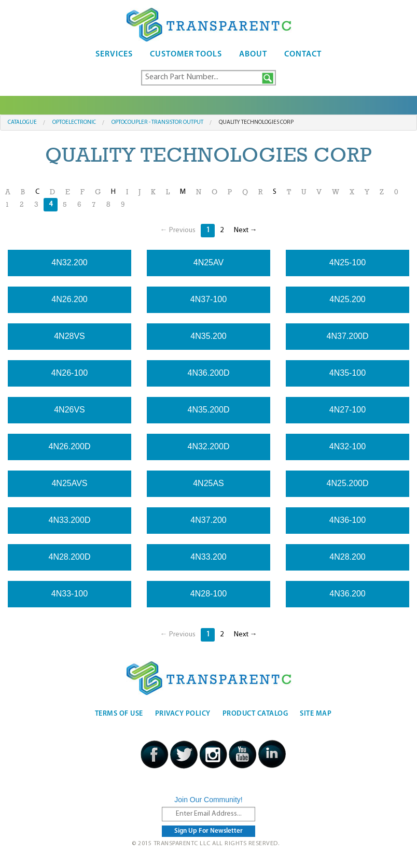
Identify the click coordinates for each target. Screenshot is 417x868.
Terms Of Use (119, 714)
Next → (246, 230)
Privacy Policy (183, 714)
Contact (303, 54)
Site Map (316, 714)
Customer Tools (186, 54)
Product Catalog (255, 714)
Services (114, 54)
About (253, 54)
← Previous (178, 230)
